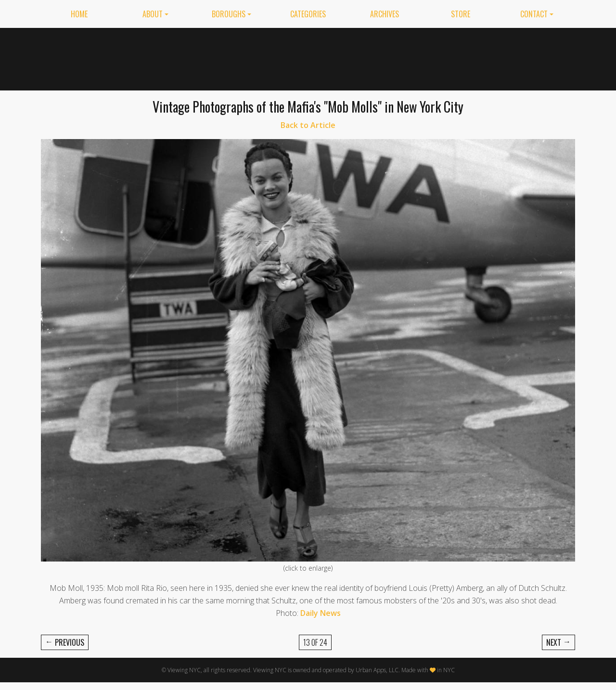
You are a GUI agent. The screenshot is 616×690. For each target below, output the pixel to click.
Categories (308, 14)
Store (461, 14)
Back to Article (308, 125)
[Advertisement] (400, 57)
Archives (385, 14)
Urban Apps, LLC (377, 670)
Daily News (321, 613)
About (153, 14)
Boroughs (229, 14)
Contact (534, 14)
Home (79, 14)
